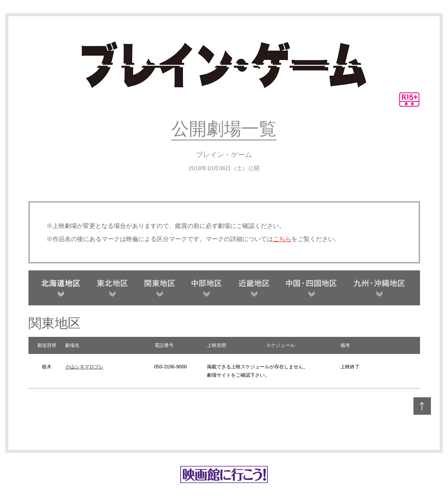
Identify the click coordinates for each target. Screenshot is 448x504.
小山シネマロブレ (84, 367)
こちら (282, 239)
